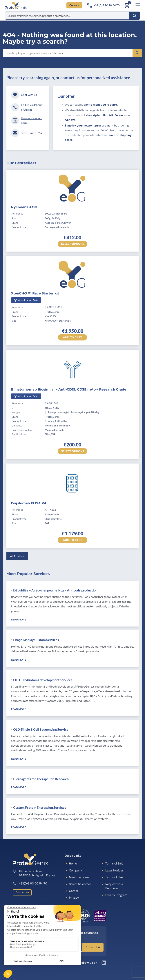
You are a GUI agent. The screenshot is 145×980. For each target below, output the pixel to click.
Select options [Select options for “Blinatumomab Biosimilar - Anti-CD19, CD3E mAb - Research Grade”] (73, 451)
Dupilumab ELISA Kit (29, 503)
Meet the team (79, 877)
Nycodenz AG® (24, 207)
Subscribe (93, 947)
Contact (74, 5)
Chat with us (24, 95)
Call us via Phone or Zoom (27, 107)
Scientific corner (80, 884)
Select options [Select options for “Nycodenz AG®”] (73, 244)
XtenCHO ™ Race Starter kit (35, 293)
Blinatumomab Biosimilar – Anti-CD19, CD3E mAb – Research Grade (69, 389)
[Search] (135, 16)
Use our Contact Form (26, 120)
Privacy (74, 898)
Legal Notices (114, 870)
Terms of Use (114, 877)
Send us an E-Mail (27, 133)
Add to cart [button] (72, 337)
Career (74, 891)
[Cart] (127, 5)
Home (73, 863)
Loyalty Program (116, 895)
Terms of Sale (114, 863)
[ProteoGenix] (16, 5)
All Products (17, 556)
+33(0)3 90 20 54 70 (30, 883)
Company (76, 870)
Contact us (22, 892)
